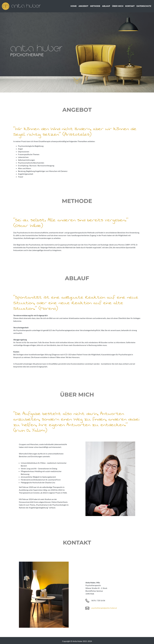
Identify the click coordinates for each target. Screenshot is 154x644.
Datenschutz (144, 7)
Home (74, 7)
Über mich (118, 7)
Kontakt (130, 7)
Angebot (83, 7)
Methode (95, 7)
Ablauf (106, 7)
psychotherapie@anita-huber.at (104, 608)
